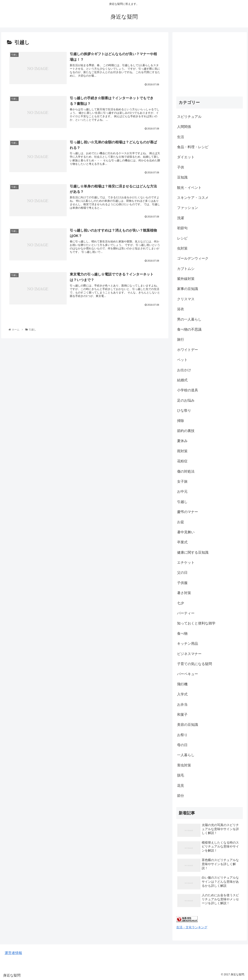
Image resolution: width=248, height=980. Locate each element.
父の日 (182, 573)
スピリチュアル (189, 117)
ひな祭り (184, 410)
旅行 (181, 339)
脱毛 (181, 775)
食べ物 (182, 634)
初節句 (182, 228)
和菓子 (182, 715)
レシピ (182, 238)
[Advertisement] (210, 63)
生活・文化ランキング (192, 927)
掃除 (181, 421)
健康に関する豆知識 (193, 552)
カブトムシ (186, 269)
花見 (181, 786)
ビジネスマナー (189, 654)
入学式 (182, 694)
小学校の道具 (188, 390)
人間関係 (184, 127)
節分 (181, 796)
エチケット (186, 563)
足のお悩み (186, 400)
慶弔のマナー (188, 512)
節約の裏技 (186, 431)
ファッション (188, 208)
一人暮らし (186, 755)
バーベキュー (188, 674)
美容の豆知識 (188, 725)
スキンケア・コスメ (193, 198)
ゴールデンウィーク (193, 258)
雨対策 (182, 451)
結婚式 (182, 380)
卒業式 (182, 542)
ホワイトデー (188, 350)
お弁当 (182, 705)
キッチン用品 (188, 644)
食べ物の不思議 (189, 329)
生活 (181, 137)
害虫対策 (184, 765)
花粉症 (182, 461)
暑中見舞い (186, 532)
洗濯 (181, 218)
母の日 (182, 745)
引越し (182, 502)
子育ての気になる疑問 (195, 664)
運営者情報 (13, 953)
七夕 (181, 603)
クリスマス (186, 299)
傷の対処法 (186, 471)
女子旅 (182, 481)
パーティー (186, 613)
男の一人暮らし (189, 319)
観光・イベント (189, 188)
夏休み (182, 441)
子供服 (182, 583)
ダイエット (186, 157)
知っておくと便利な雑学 (196, 623)
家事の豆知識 (188, 289)
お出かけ (184, 370)
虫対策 (182, 248)
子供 (181, 167)
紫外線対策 (186, 279)
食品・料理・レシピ (193, 147)
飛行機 (182, 684)
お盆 (181, 522)
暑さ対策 (184, 593)
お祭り (182, 735)
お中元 (182, 492)
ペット (182, 360)
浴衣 (181, 309)
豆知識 (182, 177)
